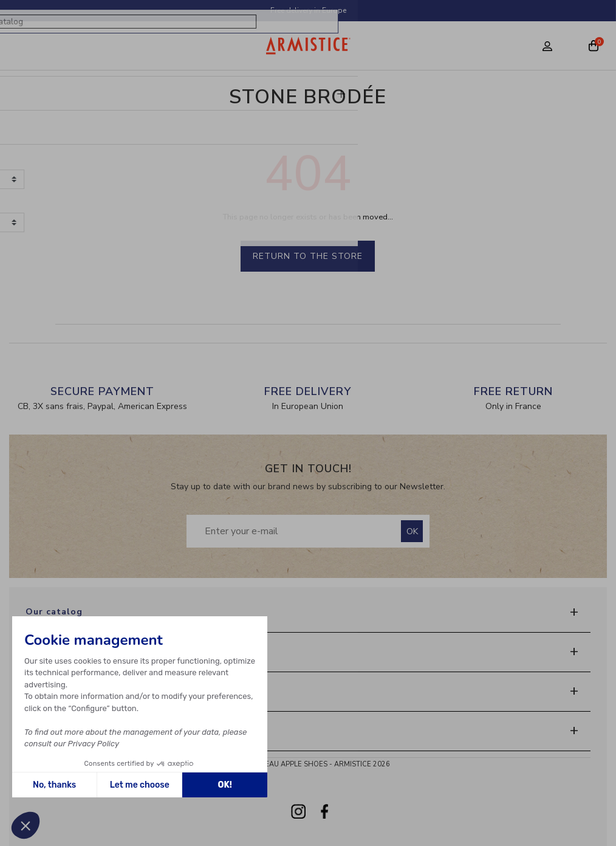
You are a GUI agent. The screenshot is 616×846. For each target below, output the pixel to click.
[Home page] (308, 46)
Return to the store (308, 256)
